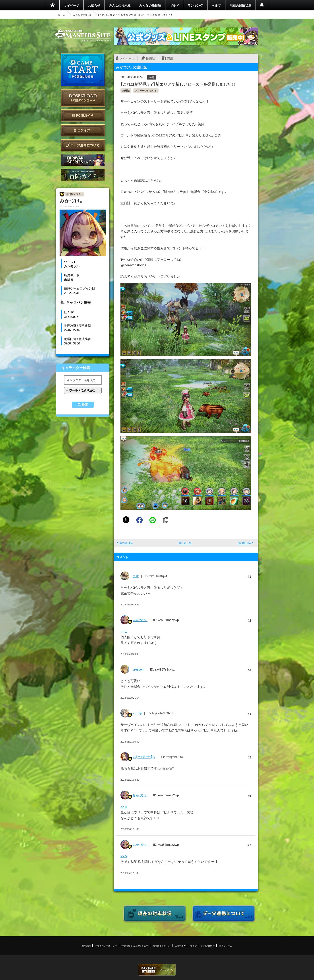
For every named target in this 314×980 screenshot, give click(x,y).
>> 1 (124, 631)
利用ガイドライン (161, 946)
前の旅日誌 (126, 543)
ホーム (61, 15)
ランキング (195, 5)
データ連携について (83, 145)
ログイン (83, 130)
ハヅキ (137, 713)
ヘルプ (216, 5)
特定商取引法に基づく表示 (135, 946)
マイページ (72, 5)
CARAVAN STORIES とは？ (83, 160)
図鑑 (170, 58)
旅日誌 (151, 58)
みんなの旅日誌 (150, 5)
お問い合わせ (208, 946)
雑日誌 (126, 90)
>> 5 (124, 856)
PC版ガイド (83, 116)
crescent (139, 669)
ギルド (174, 5)
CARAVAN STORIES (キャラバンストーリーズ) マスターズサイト (83, 35)
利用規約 (86, 946)
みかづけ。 (140, 620)
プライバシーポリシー (106, 946)
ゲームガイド (83, 175)
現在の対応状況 (240, 5)
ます (136, 576)
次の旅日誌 (244, 543)
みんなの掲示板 (120, 5)
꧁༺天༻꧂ (144, 757)
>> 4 (124, 807)
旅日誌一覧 (185, 543)
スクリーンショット (146, 90)
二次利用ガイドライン (186, 946)
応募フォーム (226, 946)
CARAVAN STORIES (157, 970)
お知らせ (94, 5)
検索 (85, 405)
